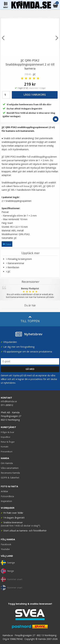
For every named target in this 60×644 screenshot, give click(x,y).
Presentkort (7, 452)
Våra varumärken (10, 468)
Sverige (8, 563)
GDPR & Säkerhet (10, 478)
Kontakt (5, 447)
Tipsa (7, 244)
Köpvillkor (6, 437)
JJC (34, 74)
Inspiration (6, 501)
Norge (7, 571)
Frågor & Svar (8, 432)
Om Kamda (7, 463)
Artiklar (4, 491)
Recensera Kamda (10, 473)
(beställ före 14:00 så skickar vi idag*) (20, 526)
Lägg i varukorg (35, 95)
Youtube (5, 549)
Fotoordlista (7, 496)
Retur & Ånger (8, 442)
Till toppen (30, 319)
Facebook (6, 544)
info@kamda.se (9, 401)
